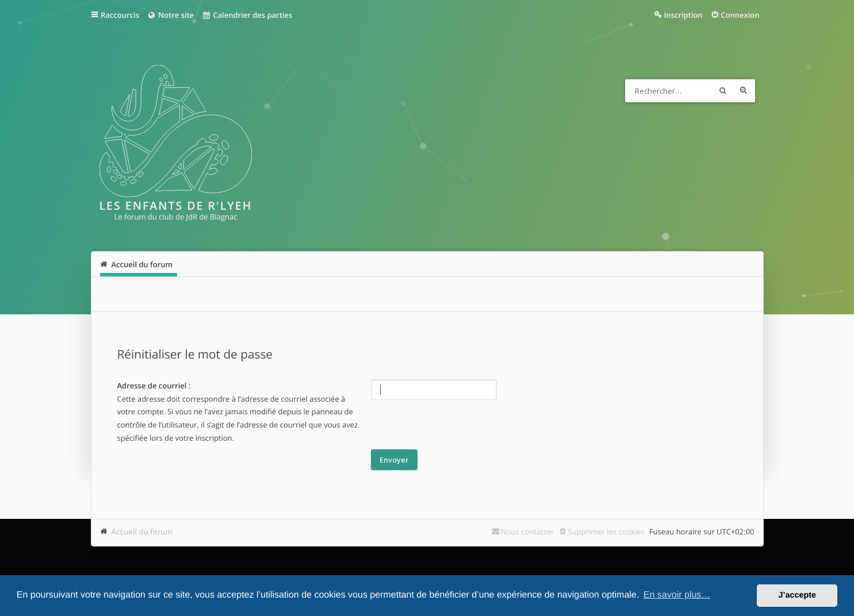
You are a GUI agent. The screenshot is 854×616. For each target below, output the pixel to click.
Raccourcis (120, 15)
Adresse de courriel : (154, 386)
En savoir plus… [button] (677, 595)
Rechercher (723, 91)
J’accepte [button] (797, 595)
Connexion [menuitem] (740, 15)
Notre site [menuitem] (171, 15)
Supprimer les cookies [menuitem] (606, 532)
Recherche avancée (744, 91)
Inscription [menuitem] (683, 15)
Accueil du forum (142, 532)
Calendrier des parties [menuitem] (247, 15)
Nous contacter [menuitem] (528, 532)
